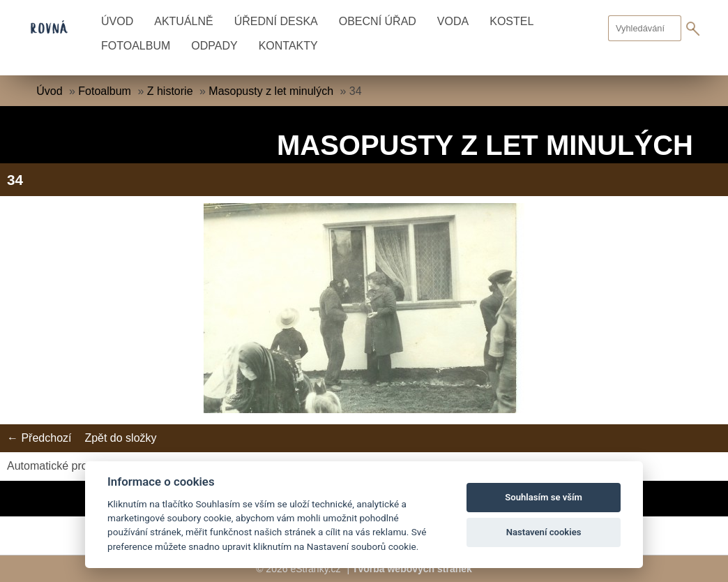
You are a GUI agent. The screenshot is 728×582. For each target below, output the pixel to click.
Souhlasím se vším (544, 497)
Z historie (170, 91)
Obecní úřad (378, 21)
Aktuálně (183, 21)
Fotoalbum (136, 46)
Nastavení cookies (544, 532)
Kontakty (288, 46)
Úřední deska (276, 21)
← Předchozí (39, 438)
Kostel (511, 21)
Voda (453, 21)
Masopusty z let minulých (271, 91)
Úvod (117, 21)
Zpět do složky (120, 438)
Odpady (214, 46)
